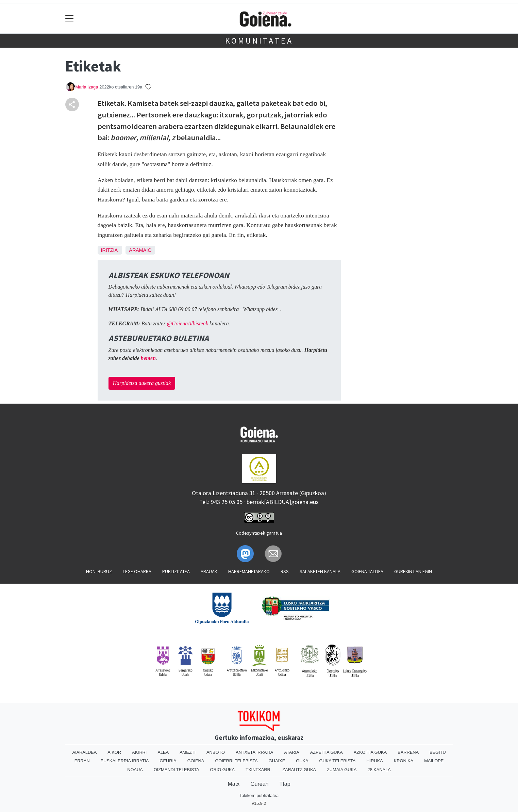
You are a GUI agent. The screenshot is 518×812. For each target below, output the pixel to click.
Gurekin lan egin (413, 571)
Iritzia (109, 250)
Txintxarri (258, 770)
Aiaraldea (84, 752)
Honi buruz (99, 571)
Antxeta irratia (254, 752)
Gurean (259, 784)
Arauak (209, 571)
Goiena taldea (367, 571)
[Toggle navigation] (70, 19)
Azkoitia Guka (370, 752)
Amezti (188, 752)
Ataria (291, 752)
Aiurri (139, 752)
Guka (302, 761)
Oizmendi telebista (177, 770)
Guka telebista (337, 761)
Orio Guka (223, 770)
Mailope (434, 761)
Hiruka (374, 761)
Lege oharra (137, 571)
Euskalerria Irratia (125, 761)
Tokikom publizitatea (259, 795)
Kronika (404, 761)
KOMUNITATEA (259, 41)
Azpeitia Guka (327, 752)
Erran (82, 761)
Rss (285, 571)
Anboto (216, 752)
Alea (163, 752)
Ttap (285, 784)
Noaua (135, 770)
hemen (148, 358)
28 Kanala (379, 770)
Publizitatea (176, 571)
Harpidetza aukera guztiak (142, 383)
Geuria (168, 761)
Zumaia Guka (342, 770)
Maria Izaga (87, 87)
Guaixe (277, 761)
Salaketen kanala (320, 571)
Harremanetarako (249, 571)
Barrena (408, 752)
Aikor (114, 752)
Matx (233, 784)
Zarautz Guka (299, 770)
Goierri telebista (236, 761)
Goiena (196, 761)
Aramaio (140, 250)
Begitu (438, 752)
